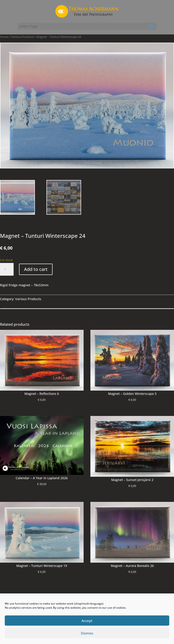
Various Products (22, 37)
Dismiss (87, 633)
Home (4, 37)
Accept (87, 621)
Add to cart (36, 269)
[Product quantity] (7, 269)
